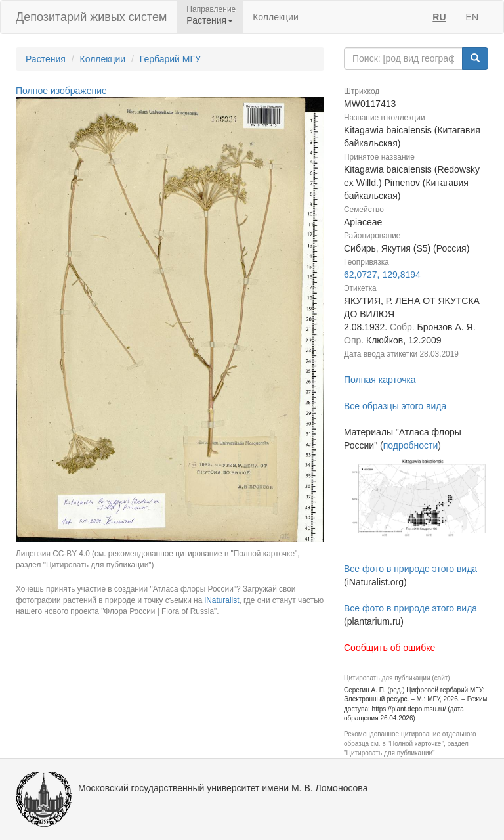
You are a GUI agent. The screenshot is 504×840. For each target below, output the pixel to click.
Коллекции (276, 17)
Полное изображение (61, 91)
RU (439, 17)
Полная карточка (380, 380)
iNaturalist (222, 600)
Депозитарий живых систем (91, 17)
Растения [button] (210, 20)
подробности (411, 445)
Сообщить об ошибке (389, 648)
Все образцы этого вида (395, 406)
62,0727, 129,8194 (382, 275)
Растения (46, 59)
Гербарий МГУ (170, 59)
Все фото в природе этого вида (410, 569)
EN (472, 17)
